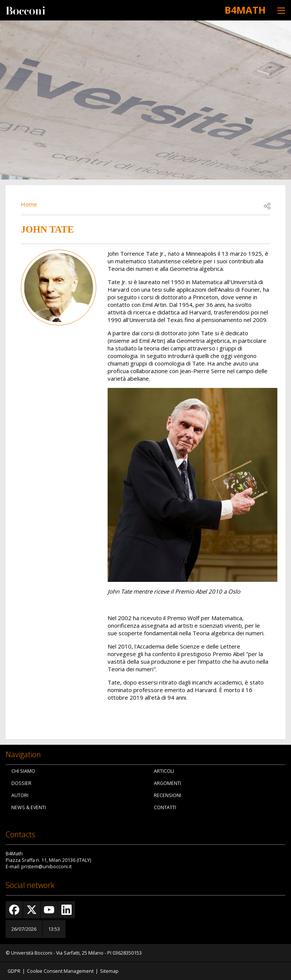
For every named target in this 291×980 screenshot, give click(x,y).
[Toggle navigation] (281, 10)
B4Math (245, 10)
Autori (20, 795)
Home (29, 204)
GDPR (14, 971)
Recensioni (167, 795)
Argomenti (167, 783)
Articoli (164, 771)
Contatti (165, 807)
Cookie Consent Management (60, 971)
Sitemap (109, 971)
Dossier (21, 783)
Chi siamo (23, 771)
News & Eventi (29, 807)
